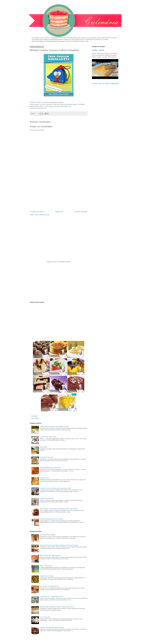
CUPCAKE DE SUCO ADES (48, 437)
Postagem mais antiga (81, 212)
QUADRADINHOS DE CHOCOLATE (50, 468)
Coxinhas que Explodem (47, 499)
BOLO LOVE (44, 447)
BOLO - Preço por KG (46, 566)
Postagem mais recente (37, 212)
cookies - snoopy (98, 50)
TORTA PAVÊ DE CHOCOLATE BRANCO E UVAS (54, 427)
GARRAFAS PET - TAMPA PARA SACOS (52, 597)
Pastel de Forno (45, 478)
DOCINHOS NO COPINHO (48, 535)
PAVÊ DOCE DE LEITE (47, 457)
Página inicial (59, 212)
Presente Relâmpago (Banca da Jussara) (52, 519)
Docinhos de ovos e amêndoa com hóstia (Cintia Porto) (56, 488)
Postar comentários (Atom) (42, 215)
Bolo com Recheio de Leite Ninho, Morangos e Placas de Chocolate (59, 545)
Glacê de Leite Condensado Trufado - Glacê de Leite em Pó (57, 607)
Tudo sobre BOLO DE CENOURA (105, 84)
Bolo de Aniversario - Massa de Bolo (50, 556)
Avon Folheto (35, 418)
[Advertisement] (59, 193)
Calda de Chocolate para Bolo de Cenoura (52, 627)
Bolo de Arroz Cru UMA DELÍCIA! (49, 586)
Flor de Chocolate (45, 617)
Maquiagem (35, 416)
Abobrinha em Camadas (47, 576)
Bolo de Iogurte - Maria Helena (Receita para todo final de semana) (59, 509)
